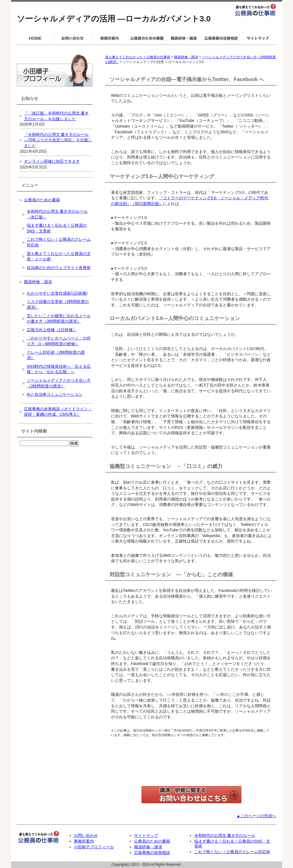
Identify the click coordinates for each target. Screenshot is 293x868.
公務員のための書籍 (42, 200)
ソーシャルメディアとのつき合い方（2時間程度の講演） (59, 383)
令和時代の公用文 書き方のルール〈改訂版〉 (57, 214)
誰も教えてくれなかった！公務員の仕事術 (138, 57)
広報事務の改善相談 (152, 853)
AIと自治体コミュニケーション (55, 394)
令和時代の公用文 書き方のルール (225, 835)
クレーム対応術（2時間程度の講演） (56, 355)
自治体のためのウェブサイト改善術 (59, 268)
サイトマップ (146, 835)
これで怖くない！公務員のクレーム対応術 (59, 242)
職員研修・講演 (186, 57)
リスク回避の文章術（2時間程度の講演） (58, 304)
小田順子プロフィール (94, 847)
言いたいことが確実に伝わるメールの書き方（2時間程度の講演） (59, 319)
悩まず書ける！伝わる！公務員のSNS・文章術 (57, 228)
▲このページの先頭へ (256, 816)
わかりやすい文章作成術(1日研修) (57, 293)
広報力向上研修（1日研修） (52, 330)
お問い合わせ (86, 835)
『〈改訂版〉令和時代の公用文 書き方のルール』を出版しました (56, 116)
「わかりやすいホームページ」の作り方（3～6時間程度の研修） (59, 341)
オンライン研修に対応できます (52, 161)
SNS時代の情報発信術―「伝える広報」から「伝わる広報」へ (59, 369)
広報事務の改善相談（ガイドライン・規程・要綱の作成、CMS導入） (58, 412)
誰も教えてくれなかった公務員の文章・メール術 (59, 256)
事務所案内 (84, 841)
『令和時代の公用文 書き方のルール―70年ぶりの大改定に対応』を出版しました (58, 140)
